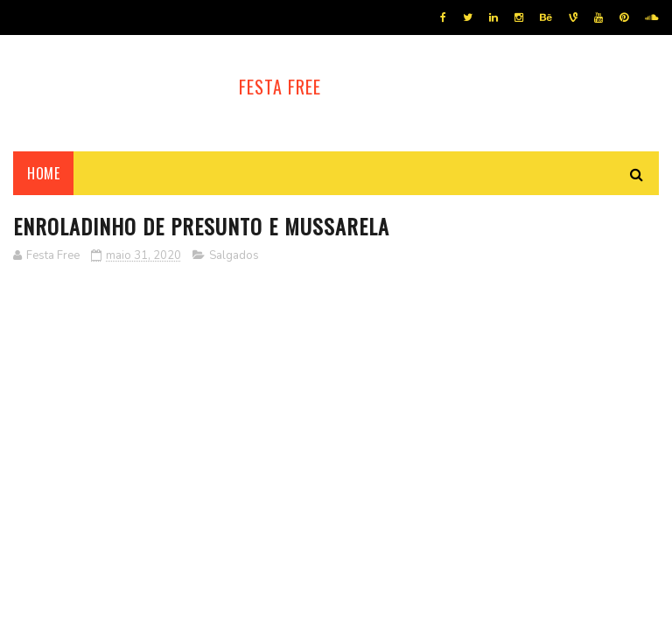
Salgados (234, 255)
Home (43, 173)
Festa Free (280, 87)
